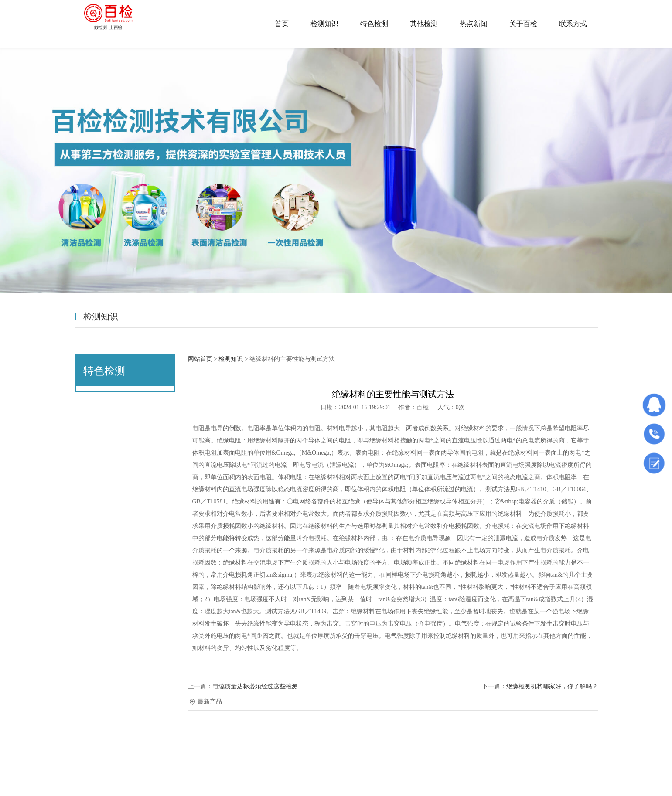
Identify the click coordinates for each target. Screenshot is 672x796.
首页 (282, 24)
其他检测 (424, 24)
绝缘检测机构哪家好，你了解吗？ (552, 686)
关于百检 (523, 24)
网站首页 (200, 359)
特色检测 (374, 24)
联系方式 (573, 24)
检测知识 (324, 24)
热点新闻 (474, 24)
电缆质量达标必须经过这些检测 (255, 686)
